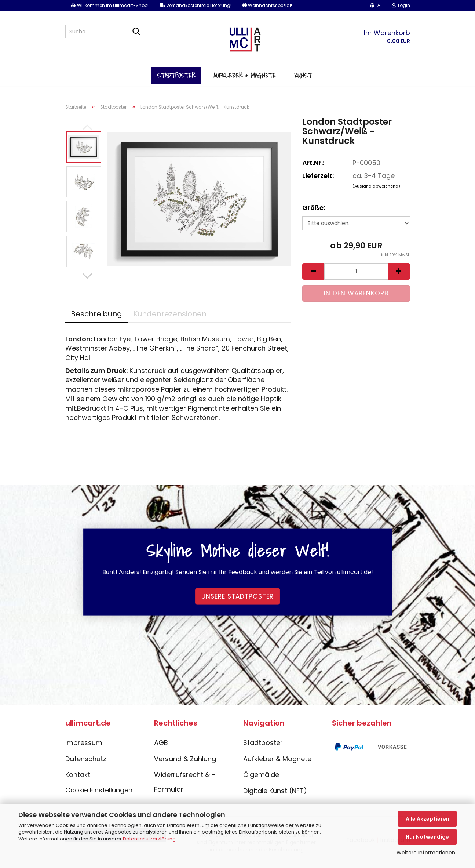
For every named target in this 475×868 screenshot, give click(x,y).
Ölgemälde (261, 780)
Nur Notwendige (427, 837)
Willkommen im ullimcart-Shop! (110, 5)
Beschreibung (96, 319)
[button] (375, 6)
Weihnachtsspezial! (267, 5)
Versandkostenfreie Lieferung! (196, 5)
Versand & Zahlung (185, 764)
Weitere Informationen (426, 853)
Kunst (303, 80)
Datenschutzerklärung (149, 839)
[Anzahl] (356, 277)
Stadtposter (176, 80)
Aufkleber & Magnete (245, 80)
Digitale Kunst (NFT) (275, 797)
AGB (161, 749)
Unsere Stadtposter (237, 602)
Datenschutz (86, 764)
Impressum (84, 749)
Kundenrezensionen (170, 319)
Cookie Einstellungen (99, 796)
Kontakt (78, 780)
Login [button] (401, 5)
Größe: (314, 213)
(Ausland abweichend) (376, 192)
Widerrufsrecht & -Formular (185, 788)
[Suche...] (136, 32)
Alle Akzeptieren (427, 819)
